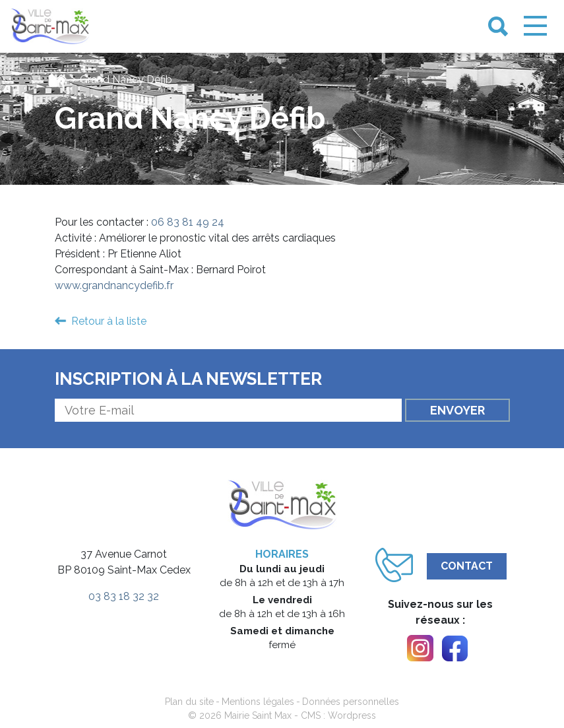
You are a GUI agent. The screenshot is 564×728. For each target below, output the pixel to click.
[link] (50, 27)
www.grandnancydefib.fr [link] (114, 285)
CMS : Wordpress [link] (338, 715)
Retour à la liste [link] (109, 321)
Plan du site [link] (189, 702)
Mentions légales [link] (258, 702)
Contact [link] (467, 566)
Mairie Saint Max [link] (258, 715)
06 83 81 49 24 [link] (188, 222)
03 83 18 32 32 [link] (124, 596)
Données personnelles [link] (351, 702)
